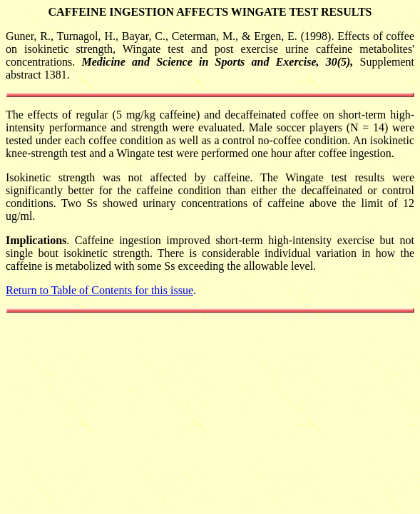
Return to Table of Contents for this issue (99, 290)
